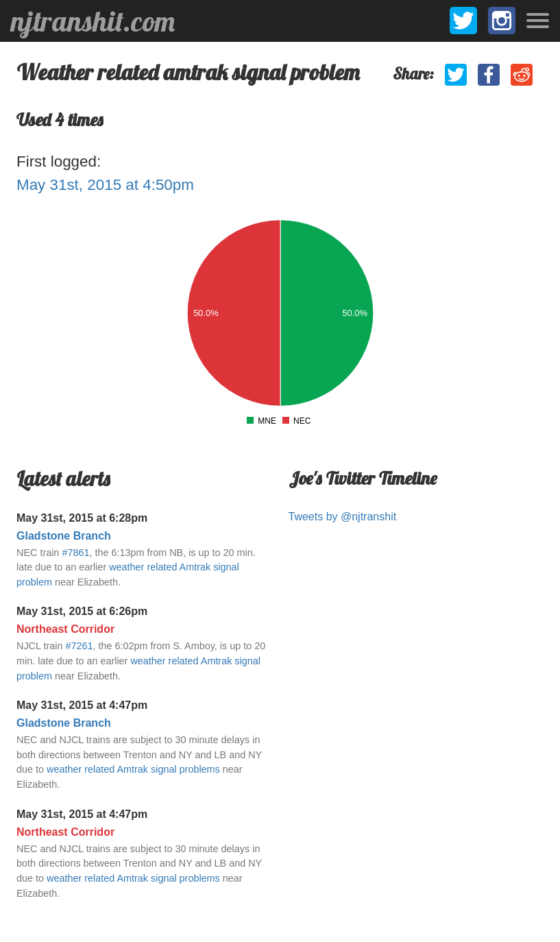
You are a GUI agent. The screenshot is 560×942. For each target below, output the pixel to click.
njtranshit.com (93, 21)
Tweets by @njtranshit (343, 517)
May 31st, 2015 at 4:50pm (105, 185)
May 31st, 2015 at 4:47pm (82, 705)
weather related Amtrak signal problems (133, 769)
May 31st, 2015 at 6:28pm (82, 518)
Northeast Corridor (65, 629)
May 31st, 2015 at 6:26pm (82, 611)
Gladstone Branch (64, 536)
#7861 (75, 553)
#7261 (79, 646)
